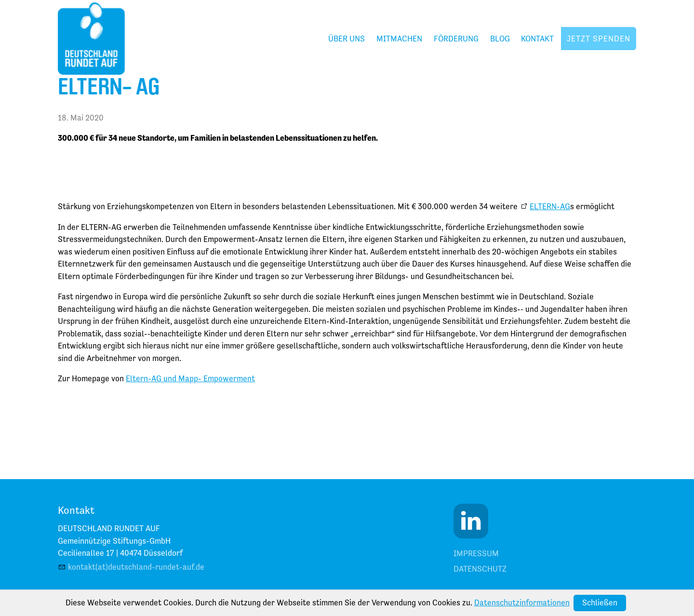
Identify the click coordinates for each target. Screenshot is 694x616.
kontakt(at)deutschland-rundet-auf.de (136, 567)
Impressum (476, 553)
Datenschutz (480, 569)
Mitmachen (399, 39)
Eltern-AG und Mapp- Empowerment (190, 378)
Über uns (347, 39)
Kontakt (537, 39)
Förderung (456, 39)
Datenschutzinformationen (522, 603)
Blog (500, 39)
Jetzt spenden (599, 39)
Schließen (600, 603)
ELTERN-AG (550, 206)
